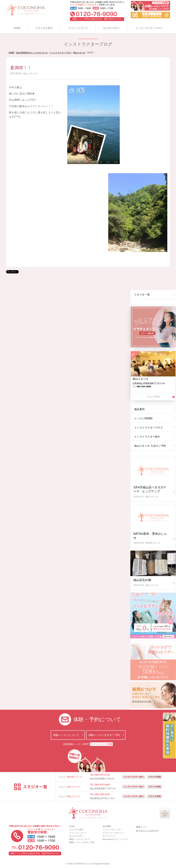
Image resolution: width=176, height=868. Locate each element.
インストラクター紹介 (147, 437)
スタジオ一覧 (142, 295)
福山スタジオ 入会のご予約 (149, 446)
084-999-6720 (102, 775)
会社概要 (107, 826)
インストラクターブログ (149, 28)
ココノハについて (78, 28)
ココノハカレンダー (112, 830)
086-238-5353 (102, 794)
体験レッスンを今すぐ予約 (104, 735)
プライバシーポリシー (113, 833)
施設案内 (139, 409)
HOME (17, 28)
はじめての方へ (112, 28)
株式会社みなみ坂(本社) (147, 831)
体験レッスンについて (66, 735)
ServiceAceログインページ (115, 839)
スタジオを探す (44, 28)
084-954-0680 (102, 785)
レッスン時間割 (143, 418)
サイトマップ (109, 836)
